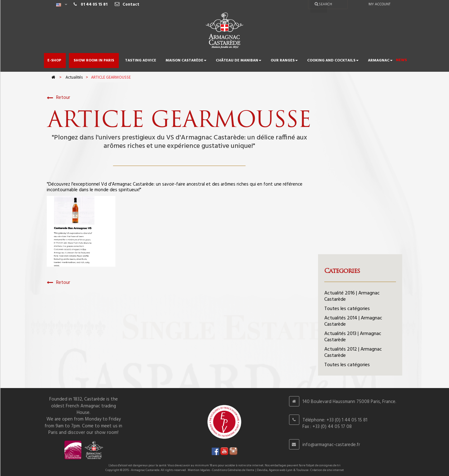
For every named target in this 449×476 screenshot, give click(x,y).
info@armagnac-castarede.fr (331, 445)
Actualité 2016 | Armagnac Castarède (352, 296)
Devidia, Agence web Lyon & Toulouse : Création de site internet (300, 470)
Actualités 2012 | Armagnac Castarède (353, 352)
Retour (58, 98)
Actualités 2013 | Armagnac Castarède (353, 337)
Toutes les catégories (347, 309)
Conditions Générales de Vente (233, 470)
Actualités (74, 78)
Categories (342, 271)
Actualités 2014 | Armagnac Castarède (353, 321)
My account (379, 4)
